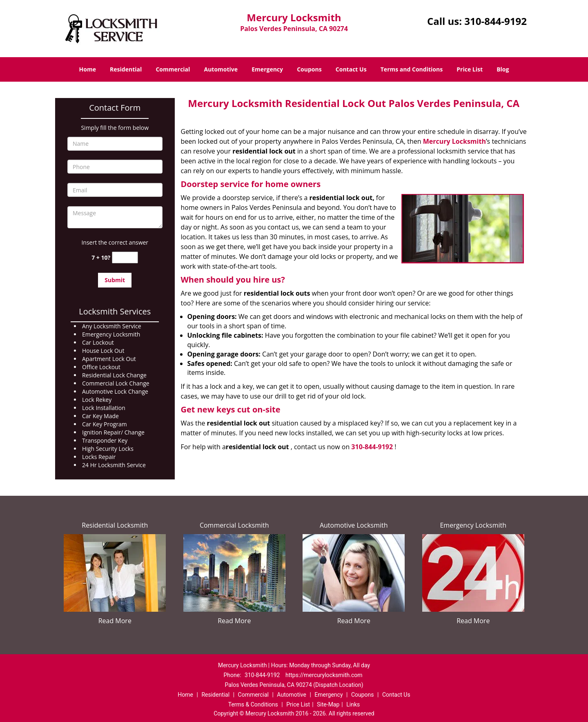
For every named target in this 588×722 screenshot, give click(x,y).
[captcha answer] (125, 257)
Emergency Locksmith (473, 525)
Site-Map (328, 704)
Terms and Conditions (412, 69)
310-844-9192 (496, 21)
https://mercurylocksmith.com (324, 675)
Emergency (267, 69)
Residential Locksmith (115, 525)
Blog (503, 69)
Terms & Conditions (253, 704)
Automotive (221, 69)
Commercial (173, 69)
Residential (126, 69)
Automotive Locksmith (354, 525)
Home (88, 69)
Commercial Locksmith (234, 525)
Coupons (309, 69)
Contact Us (351, 69)
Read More (115, 621)
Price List (470, 69)
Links (353, 704)
